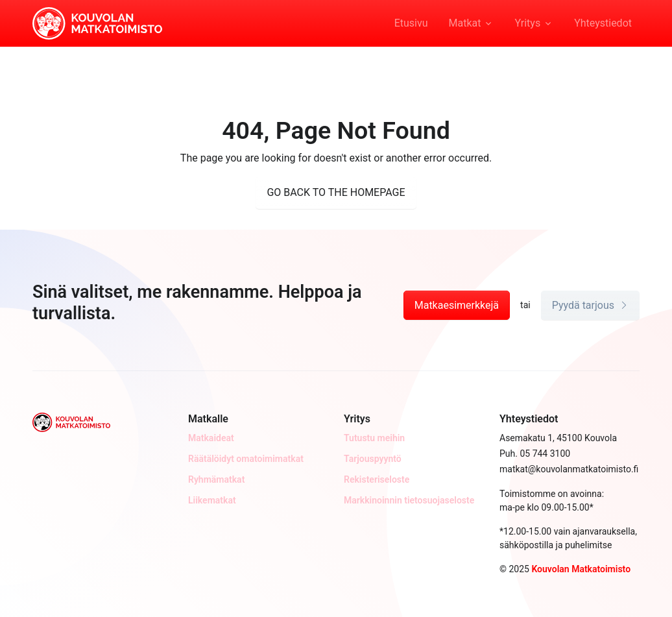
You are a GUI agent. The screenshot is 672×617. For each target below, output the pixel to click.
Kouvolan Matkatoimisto (581, 569)
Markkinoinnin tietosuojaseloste (409, 500)
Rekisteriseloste (377, 479)
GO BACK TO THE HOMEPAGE (336, 192)
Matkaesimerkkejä (457, 305)
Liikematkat (212, 500)
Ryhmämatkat (216, 479)
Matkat (465, 23)
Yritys (527, 23)
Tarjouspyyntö (373, 459)
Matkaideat (211, 438)
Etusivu (411, 23)
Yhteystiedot (603, 23)
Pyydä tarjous (590, 305)
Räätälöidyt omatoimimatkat (246, 459)
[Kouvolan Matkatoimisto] (97, 22)
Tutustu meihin (374, 438)
